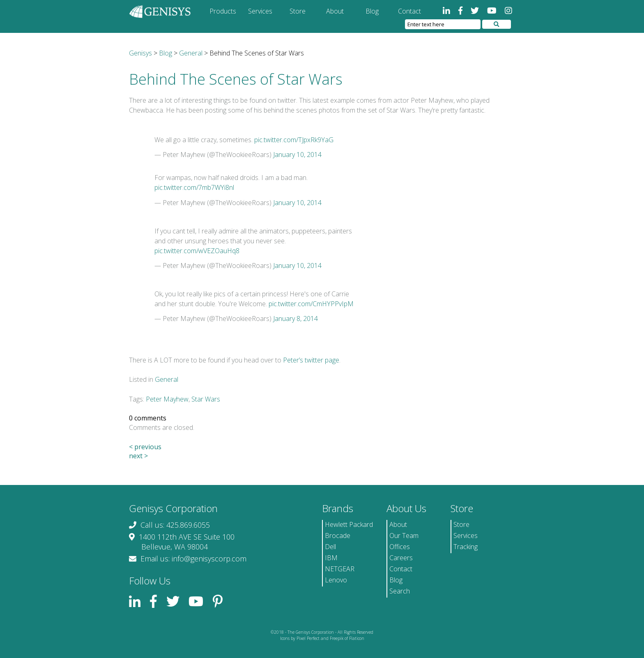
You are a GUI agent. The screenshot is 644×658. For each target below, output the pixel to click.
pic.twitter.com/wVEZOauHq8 (197, 251)
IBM (331, 558)
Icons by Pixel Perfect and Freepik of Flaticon (322, 638)
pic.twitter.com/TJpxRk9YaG (294, 140)
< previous (145, 447)
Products (223, 11)
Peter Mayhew (167, 399)
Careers (401, 558)
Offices (400, 547)
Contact (409, 11)
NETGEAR (340, 569)
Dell (330, 547)
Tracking (466, 547)
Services (260, 11)
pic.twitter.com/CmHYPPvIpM (311, 304)
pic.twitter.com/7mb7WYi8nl (194, 187)
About (335, 11)
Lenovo (336, 580)
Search (400, 591)
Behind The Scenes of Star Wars (236, 79)
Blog (372, 11)
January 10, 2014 (297, 155)
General (167, 379)
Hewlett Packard (349, 524)
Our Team (404, 536)
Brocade (338, 536)
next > (138, 456)
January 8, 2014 (296, 319)
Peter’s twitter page (311, 360)
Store (298, 11)
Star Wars (206, 399)
